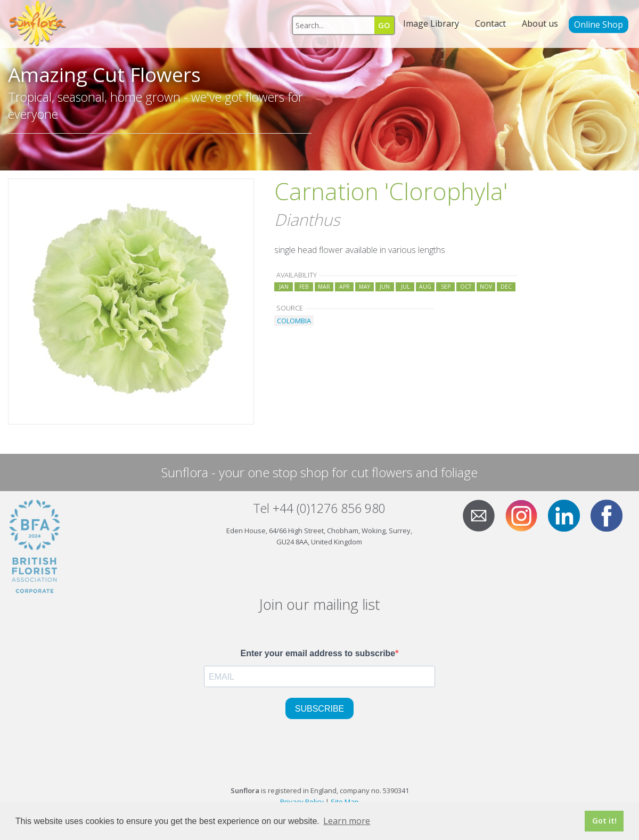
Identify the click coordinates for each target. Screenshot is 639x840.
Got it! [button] (604, 821)
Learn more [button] (347, 821)
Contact (490, 23)
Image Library (431, 23)
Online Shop (599, 25)
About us (540, 23)
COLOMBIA (294, 321)
